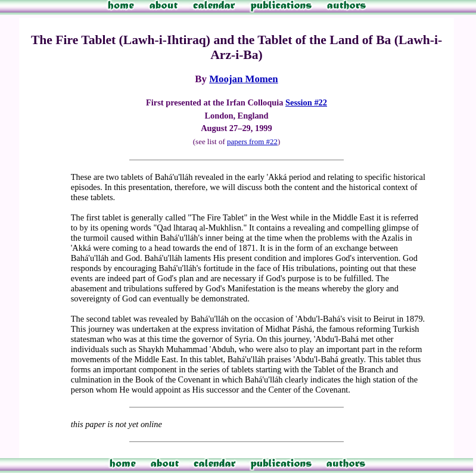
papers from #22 (252, 141)
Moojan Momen (243, 79)
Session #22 (306, 102)
